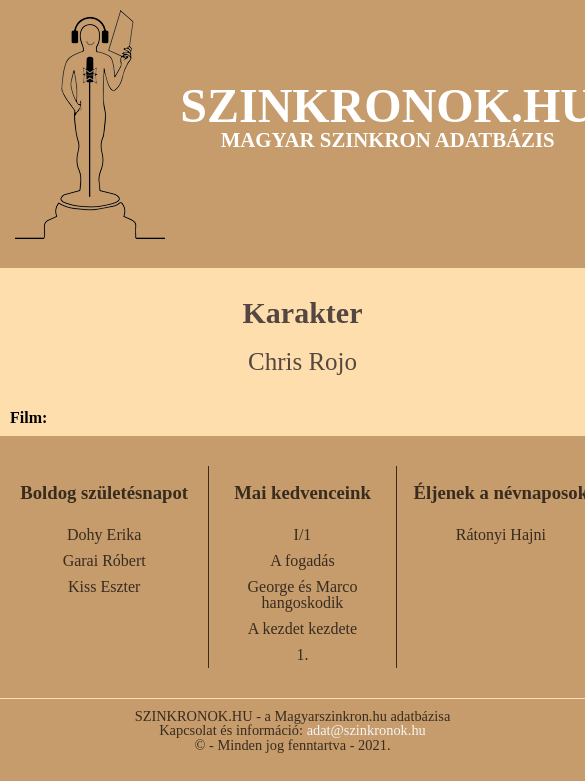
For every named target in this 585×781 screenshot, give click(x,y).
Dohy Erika (104, 534)
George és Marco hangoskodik (303, 594)
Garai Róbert (104, 560)
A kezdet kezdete (302, 628)
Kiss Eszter (104, 586)
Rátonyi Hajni (501, 534)
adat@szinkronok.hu (366, 730)
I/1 (303, 534)
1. (302, 654)
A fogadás (302, 560)
